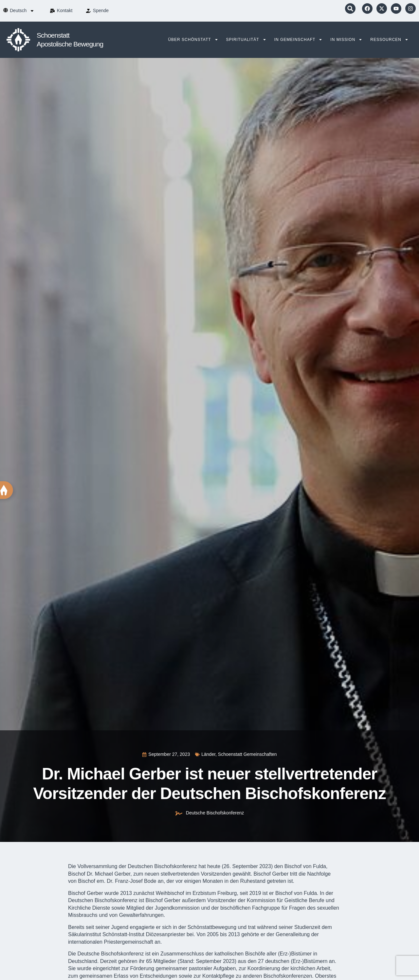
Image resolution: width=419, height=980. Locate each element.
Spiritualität (246, 40)
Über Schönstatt (193, 40)
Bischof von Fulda (296, 893)
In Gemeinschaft (299, 40)
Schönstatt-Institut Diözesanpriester (144, 934)
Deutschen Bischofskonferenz (162, 866)
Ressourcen (389, 40)
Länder (208, 754)
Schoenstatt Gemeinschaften (247, 754)
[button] (350, 9)
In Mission (346, 40)
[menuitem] (22, 11)
